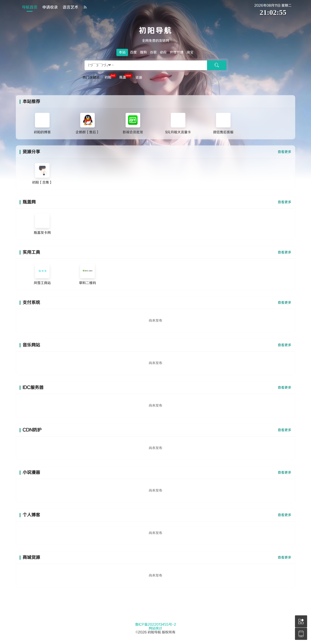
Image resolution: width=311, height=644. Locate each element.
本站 (122, 52)
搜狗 (143, 52)
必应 (163, 52)
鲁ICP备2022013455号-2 (156, 625)
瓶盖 (126, 77)
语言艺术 (70, 7)
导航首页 (30, 7)
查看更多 (285, 152)
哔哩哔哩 (177, 52)
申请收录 (50, 7)
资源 (139, 78)
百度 (133, 52)
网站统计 (155, 628)
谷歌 (153, 52)
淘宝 (190, 52)
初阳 (110, 77)
